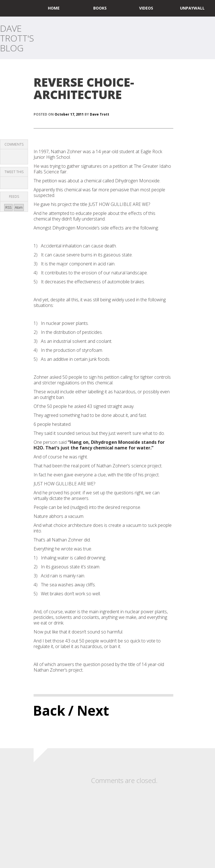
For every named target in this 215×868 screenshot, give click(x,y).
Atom (19, 207)
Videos (146, 8)
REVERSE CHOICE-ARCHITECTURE (84, 88)
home (54, 8)
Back (49, 710)
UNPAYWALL (192, 8)
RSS (8, 207)
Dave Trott (100, 114)
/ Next (89, 710)
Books (100, 8)
